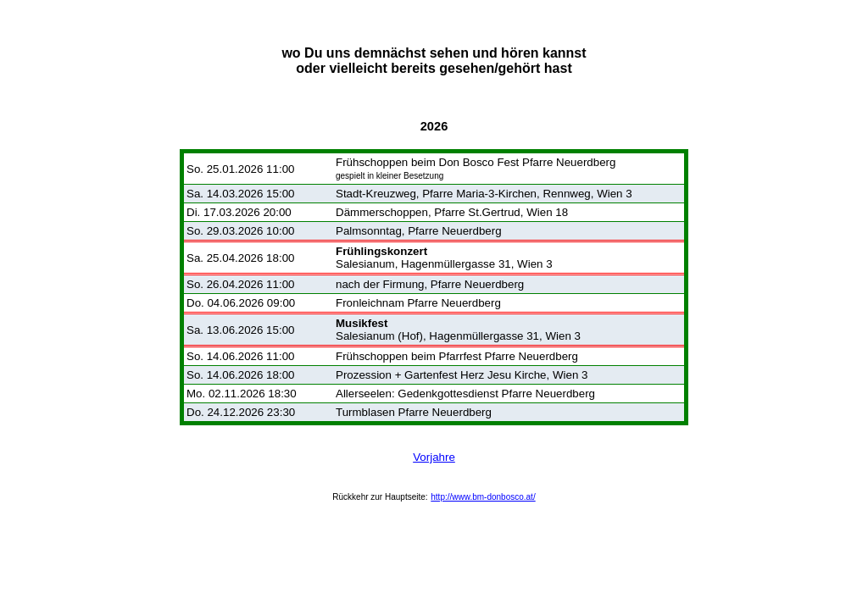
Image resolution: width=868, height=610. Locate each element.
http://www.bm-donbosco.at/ (483, 497)
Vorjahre (434, 457)
